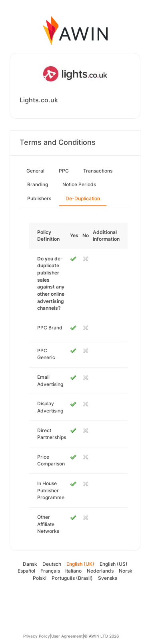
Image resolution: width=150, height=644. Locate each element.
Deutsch (52, 564)
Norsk (126, 571)
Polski (40, 578)
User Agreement (67, 636)
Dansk (30, 564)
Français (50, 571)
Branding (38, 184)
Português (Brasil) (72, 578)
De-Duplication (83, 198)
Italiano (73, 571)
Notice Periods (79, 184)
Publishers (39, 198)
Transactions (98, 171)
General (35, 171)
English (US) (114, 564)
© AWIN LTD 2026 (101, 636)
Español (26, 571)
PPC (64, 171)
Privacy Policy (37, 636)
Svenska (108, 578)
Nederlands (100, 571)
